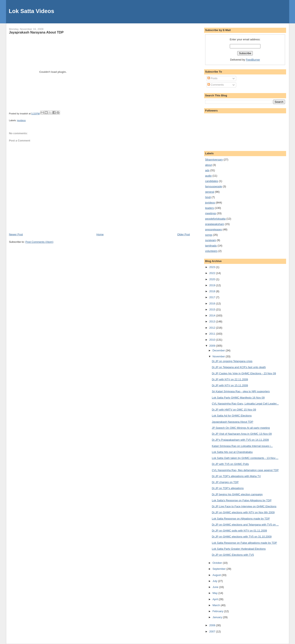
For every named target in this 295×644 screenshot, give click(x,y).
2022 (213, 273)
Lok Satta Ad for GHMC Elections (232, 416)
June (216, 587)
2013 (213, 321)
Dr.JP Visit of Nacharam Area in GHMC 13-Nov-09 (242, 434)
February (218, 611)
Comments (216, 85)
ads (207, 170)
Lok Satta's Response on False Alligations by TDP (242, 500)
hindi (208, 197)
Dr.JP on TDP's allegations (228, 488)
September (219, 569)
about (209, 165)
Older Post (184, 234)
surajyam (211, 240)
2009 (213, 346)
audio (208, 176)
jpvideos (21, 120)
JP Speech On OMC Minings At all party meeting (241, 428)
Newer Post (16, 234)
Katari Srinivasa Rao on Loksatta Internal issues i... (242, 446)
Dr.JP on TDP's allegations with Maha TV (236, 476)
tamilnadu (211, 246)
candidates (212, 181)
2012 (213, 328)
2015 (213, 309)
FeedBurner (253, 60)
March (217, 605)
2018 (213, 291)
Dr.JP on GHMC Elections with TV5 (233, 555)
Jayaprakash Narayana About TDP (36, 32)
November (219, 356)
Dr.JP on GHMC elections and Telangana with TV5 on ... (245, 525)
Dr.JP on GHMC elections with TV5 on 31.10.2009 (242, 537)
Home (100, 234)
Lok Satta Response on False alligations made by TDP (244, 543)
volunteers (211, 251)
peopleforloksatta (215, 219)
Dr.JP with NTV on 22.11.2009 (230, 379)
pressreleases (214, 229)
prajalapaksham (215, 224)
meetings (211, 213)
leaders (210, 208)
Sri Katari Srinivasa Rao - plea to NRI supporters (241, 391)
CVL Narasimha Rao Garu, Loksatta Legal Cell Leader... (245, 404)
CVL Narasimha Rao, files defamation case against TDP (245, 470)
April (216, 599)
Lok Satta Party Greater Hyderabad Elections (239, 549)
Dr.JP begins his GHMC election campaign (237, 494)
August (217, 575)
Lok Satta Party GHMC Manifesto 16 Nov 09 (238, 398)
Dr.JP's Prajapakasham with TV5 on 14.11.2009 (240, 440)
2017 (213, 297)
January (218, 617)
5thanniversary (214, 160)
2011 (213, 334)
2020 (213, 279)
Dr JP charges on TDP (225, 482)
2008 (213, 625)
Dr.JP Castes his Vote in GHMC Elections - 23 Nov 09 (244, 373)
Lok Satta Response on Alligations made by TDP (241, 519)
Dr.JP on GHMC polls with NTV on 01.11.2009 (239, 531)
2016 (213, 303)
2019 (213, 285)
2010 (213, 340)
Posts (212, 78)
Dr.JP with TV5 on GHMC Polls (230, 464)
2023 (213, 267)
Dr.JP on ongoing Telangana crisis (232, 361)
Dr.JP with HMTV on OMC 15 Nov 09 (234, 410)
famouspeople (214, 186)
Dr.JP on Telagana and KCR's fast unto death (239, 367)
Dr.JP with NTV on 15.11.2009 (230, 385)
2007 (213, 631)
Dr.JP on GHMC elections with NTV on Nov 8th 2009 (243, 512)
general (210, 192)
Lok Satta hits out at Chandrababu (232, 452)
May (215, 593)
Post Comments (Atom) (39, 242)
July (215, 581)
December (219, 350)
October (218, 563)
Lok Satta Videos (31, 11)
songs (209, 235)
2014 (213, 315)
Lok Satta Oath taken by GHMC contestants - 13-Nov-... (245, 458)
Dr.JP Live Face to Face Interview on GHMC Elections (244, 506)
